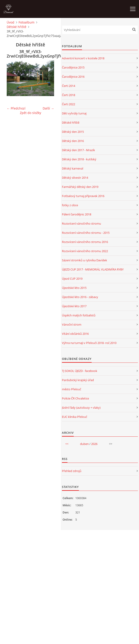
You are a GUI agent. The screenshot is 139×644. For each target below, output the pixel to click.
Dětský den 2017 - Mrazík (78, 150)
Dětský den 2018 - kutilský (79, 159)
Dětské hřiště (17, 27)
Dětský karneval (73, 168)
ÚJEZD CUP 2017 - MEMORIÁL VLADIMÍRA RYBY (93, 269)
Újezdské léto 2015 (74, 288)
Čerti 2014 (68, 86)
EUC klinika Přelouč (75, 417)
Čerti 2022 (68, 104)
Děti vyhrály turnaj (74, 113)
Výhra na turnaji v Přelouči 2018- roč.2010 (89, 343)
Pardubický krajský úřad (78, 380)
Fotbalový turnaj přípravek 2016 (83, 196)
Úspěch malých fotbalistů (79, 315)
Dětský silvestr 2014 (75, 178)
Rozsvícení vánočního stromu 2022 (85, 251)
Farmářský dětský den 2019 (80, 187)
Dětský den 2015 (73, 132)
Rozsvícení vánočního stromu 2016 (85, 242)
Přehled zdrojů (72, 471)
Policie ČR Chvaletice (75, 398)
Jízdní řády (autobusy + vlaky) (81, 408)
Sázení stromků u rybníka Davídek (84, 260)
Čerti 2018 (68, 95)
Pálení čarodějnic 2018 (77, 214)
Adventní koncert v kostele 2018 (83, 58)
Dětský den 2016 (73, 141)
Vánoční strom (72, 324)
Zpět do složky (31, 113)
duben (84, 444)
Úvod (11, 22)
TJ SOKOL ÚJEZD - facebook (80, 371)
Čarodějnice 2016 (73, 77)
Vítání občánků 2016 (75, 334)
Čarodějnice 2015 (73, 67)
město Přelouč (72, 389)
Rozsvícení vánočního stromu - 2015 (86, 233)
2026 (94, 444)
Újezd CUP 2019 (72, 279)
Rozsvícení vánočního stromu (81, 223)
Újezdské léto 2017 (74, 306)
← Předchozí (16, 108)
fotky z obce (70, 205)
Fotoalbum (26, 22)
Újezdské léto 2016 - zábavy (80, 297)
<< (67, 444)
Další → (48, 108)
